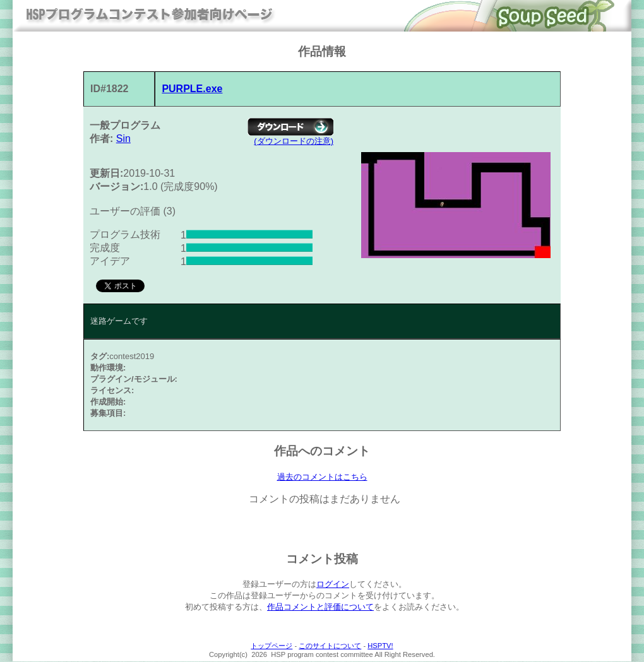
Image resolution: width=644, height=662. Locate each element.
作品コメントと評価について (320, 607)
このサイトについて (330, 646)
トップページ (271, 646)
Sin (123, 139)
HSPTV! (380, 646)
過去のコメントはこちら (322, 477)
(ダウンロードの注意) (294, 141)
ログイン (333, 585)
